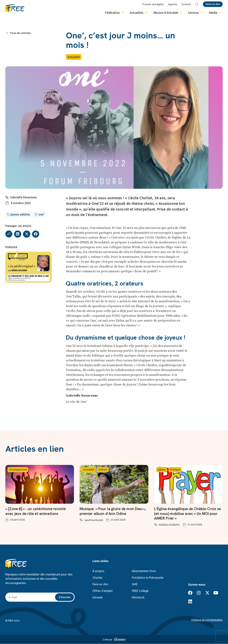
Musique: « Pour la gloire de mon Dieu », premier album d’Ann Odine (110, 511)
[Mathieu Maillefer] (156, 524)
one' (41, 214)
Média (215, 13)
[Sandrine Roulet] (81, 519)
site (73, 402)
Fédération (115, 13)
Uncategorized (18, 470)
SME (135, 584)
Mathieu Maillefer (169, 525)
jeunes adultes (20, 214)
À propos (98, 571)
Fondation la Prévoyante (148, 578)
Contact (186, 4)
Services (196, 13)
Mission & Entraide (168, 13)
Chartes (97, 578)
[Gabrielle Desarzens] (7, 197)
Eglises (162, 470)
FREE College (140, 591)
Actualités (139, 13)
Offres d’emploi (103, 591)
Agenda (173, 4)
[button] (18, 234)
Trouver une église (153, 4)
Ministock (138, 597)
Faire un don (100, 584)
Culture (103, 470)
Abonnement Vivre (144, 571)
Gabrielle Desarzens (24, 197)
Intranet (98, 597)
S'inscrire (64, 597)
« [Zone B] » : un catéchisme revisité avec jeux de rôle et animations (37, 511)
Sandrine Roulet (94, 520)
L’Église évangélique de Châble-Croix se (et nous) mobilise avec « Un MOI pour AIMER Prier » (187, 513)
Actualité (74, 57)
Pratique (175, 470)
